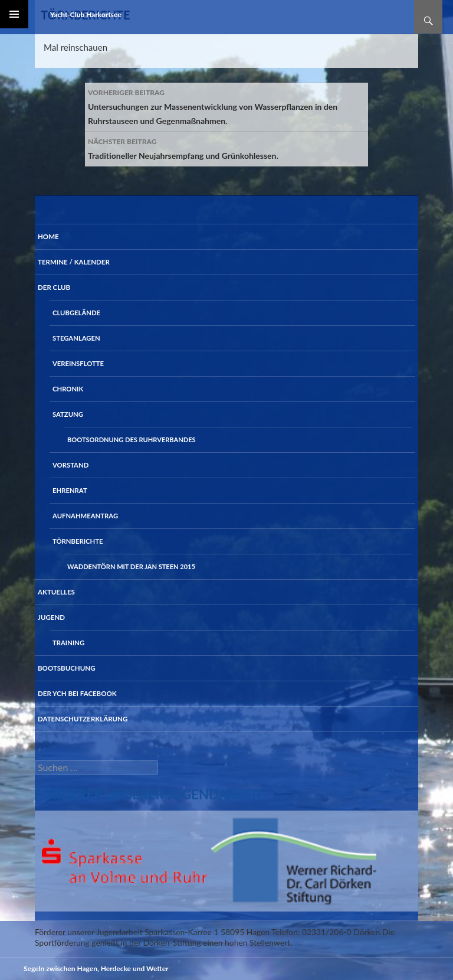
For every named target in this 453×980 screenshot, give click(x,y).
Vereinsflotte (78, 363)
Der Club (54, 287)
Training (68, 643)
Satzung (68, 414)
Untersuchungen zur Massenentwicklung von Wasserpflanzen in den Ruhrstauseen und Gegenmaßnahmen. (226, 106)
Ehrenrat (70, 490)
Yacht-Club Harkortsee (86, 14)
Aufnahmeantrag (85, 516)
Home (48, 236)
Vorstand (70, 465)
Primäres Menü (14, 14)
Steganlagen (76, 338)
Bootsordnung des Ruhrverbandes (132, 440)
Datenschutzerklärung (83, 719)
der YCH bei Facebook (77, 693)
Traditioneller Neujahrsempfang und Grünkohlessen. (226, 148)
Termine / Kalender (74, 262)
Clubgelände (76, 313)
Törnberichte (78, 541)
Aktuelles (56, 592)
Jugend (51, 617)
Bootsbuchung (67, 668)
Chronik (68, 389)
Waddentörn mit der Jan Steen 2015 (131, 566)
